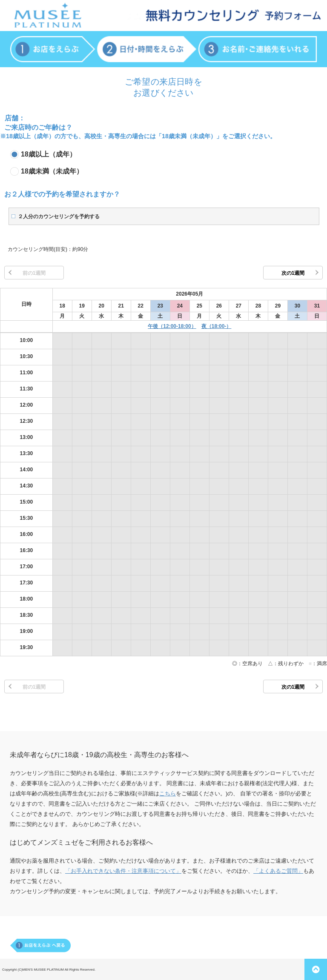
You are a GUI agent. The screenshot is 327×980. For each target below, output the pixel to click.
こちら (168, 793)
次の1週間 (293, 273)
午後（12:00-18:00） (172, 326)
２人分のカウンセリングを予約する (59, 217)
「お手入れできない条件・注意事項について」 (123, 871)
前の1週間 (34, 273)
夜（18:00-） (217, 326)
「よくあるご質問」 (278, 871)
